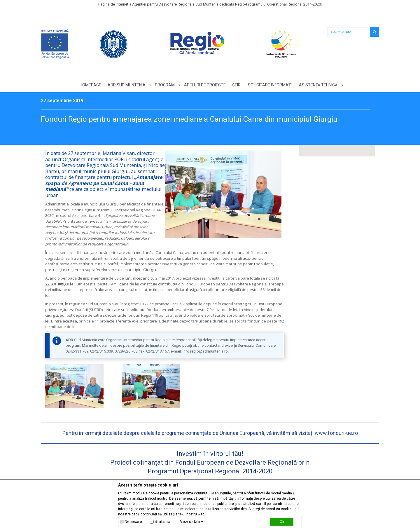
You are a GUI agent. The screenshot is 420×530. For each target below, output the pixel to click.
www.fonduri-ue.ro (336, 433)
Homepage (90, 85)
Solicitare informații (271, 85)
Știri (237, 85)
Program (164, 85)
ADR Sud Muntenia (126, 85)
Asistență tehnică (319, 85)
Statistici (163, 522)
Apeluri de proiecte (205, 85)
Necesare (133, 522)
